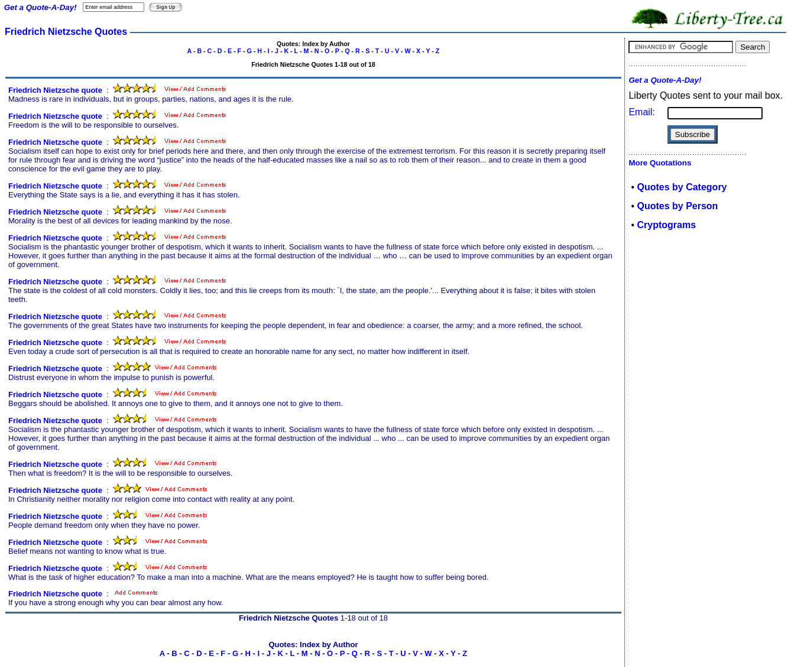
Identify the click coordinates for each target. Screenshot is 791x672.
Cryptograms (666, 225)
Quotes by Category (682, 187)
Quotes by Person (677, 206)
